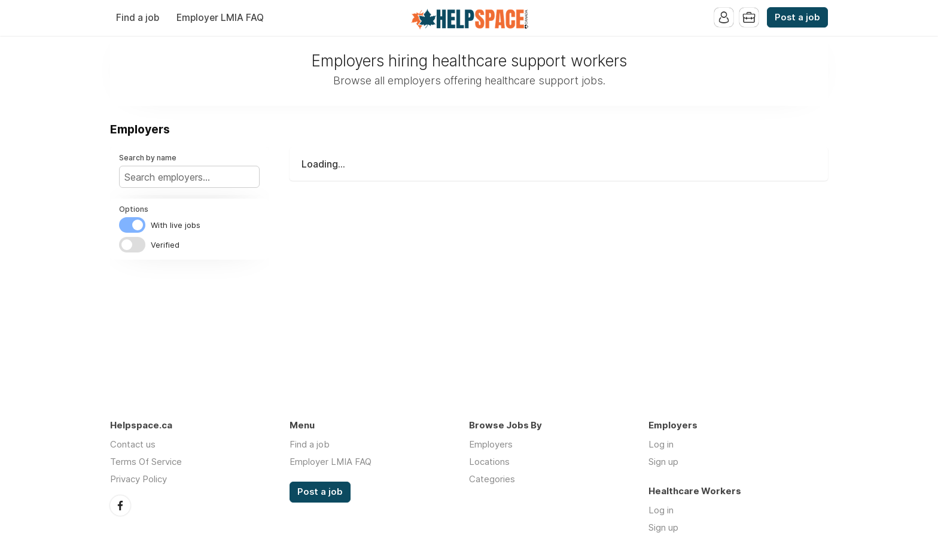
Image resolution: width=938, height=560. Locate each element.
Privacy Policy (138, 479)
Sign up (663, 462)
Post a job (797, 17)
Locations (489, 462)
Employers (491, 444)
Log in (661, 444)
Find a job (138, 18)
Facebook (120, 506)
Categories (492, 479)
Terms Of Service (146, 462)
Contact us (133, 444)
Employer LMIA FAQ (220, 18)
